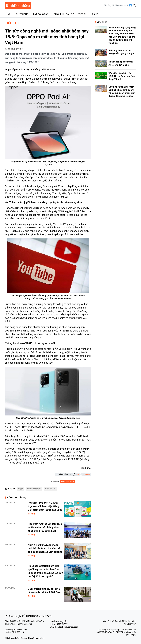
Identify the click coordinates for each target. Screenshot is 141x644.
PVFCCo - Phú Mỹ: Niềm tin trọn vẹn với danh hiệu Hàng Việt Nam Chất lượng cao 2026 (45, 506)
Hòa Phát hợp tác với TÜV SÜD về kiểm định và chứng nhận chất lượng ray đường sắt (45, 527)
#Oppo (21, 489)
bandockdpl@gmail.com (67, 627)
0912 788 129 (18, 632)
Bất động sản (41, 14)
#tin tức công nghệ (34, 489)
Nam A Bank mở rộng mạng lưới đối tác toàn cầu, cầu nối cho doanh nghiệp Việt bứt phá (45, 548)
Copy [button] (76, 474)
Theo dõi (55, 481)
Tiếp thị (83, 14)
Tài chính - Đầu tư (63, 14)
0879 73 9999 (63, 624)
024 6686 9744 (21, 630)
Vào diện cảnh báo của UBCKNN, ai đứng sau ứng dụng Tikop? (122, 76)
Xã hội (96, 14)
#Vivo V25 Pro (50, 489)
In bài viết (86, 474)
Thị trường (22, 14)
